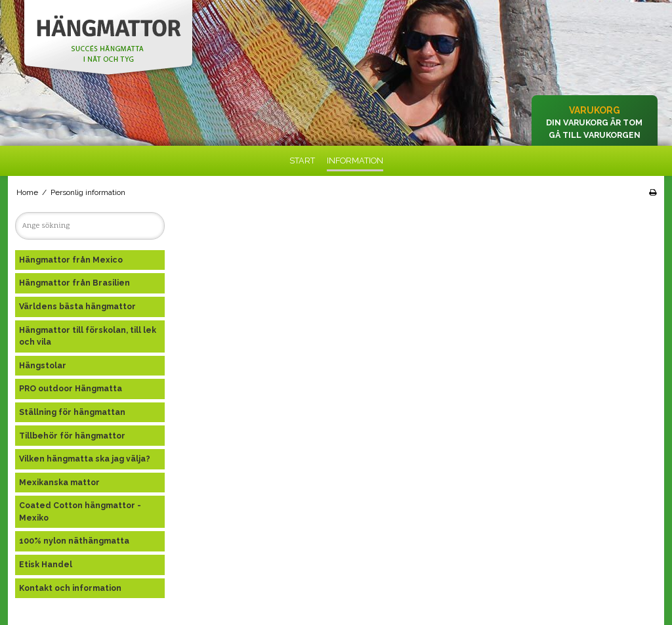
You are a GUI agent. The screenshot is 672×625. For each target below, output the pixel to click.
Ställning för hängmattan (72, 412)
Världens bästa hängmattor (77, 306)
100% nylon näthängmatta (74, 541)
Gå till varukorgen (595, 135)
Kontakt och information (70, 588)
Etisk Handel (46, 564)
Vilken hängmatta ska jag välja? (85, 459)
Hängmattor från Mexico (71, 260)
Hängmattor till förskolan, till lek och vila (88, 336)
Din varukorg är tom (594, 122)
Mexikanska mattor (59, 482)
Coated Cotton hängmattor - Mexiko (80, 511)
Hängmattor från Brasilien (74, 283)
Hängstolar (43, 365)
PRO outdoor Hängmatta (71, 388)
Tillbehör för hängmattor (72, 436)
